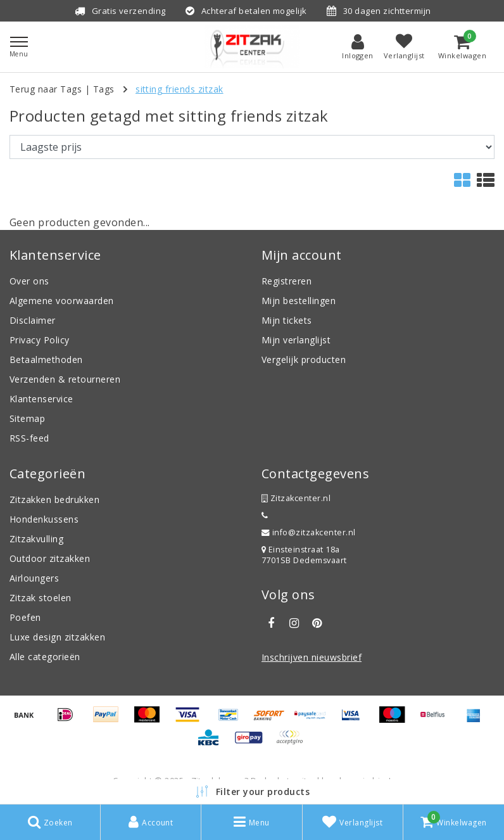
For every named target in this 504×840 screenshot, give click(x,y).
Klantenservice (41, 399)
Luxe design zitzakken (57, 637)
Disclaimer (33, 320)
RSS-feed (29, 438)
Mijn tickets (287, 320)
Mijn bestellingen (299, 301)
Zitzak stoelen (41, 598)
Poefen (25, 617)
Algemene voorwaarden (62, 301)
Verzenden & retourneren (65, 379)
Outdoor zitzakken (50, 558)
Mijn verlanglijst (296, 340)
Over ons (29, 281)
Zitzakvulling (36, 539)
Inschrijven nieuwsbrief (312, 657)
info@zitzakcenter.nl (309, 532)
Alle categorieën (45, 657)
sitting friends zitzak (180, 89)
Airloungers (34, 578)
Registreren (287, 281)
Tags (104, 89)
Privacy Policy (40, 340)
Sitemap (27, 418)
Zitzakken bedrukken (54, 500)
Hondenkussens (44, 519)
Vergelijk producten (304, 360)
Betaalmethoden (46, 360)
